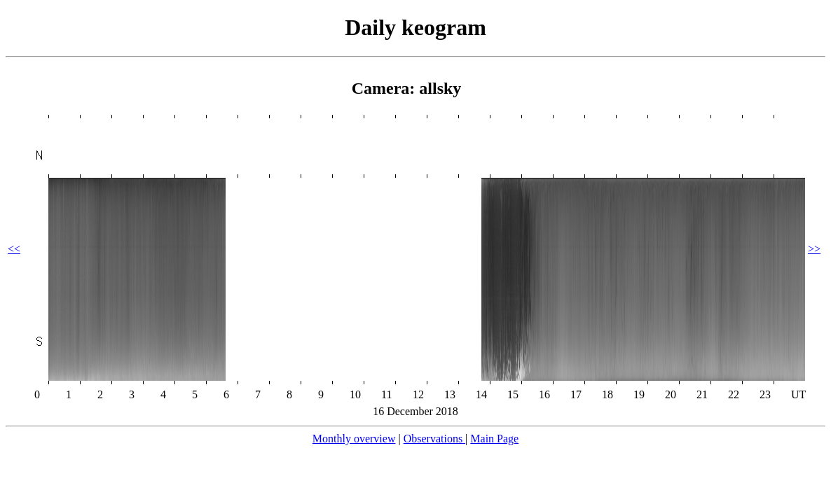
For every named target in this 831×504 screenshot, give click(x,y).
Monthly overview (354, 439)
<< (14, 249)
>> (814, 249)
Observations (434, 439)
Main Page (494, 439)
